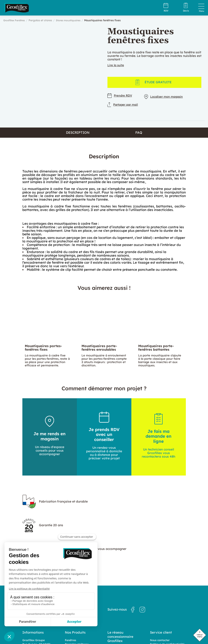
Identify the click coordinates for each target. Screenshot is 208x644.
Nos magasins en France (123, 605)
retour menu (200, 636)
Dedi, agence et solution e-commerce (126, 631)
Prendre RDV (120, 95)
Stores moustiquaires (72, 20)
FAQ (139, 137)
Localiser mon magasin (167, 95)
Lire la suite (116, 65)
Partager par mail (124, 103)
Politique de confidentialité (167, 600)
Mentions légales (161, 604)
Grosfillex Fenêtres (15, 20)
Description (78, 137)
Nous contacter (160, 597)
